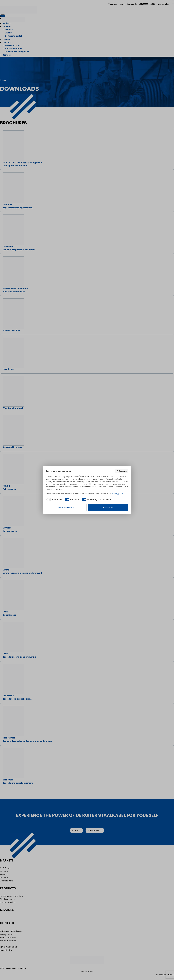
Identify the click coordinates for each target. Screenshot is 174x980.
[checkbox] (54, 500)
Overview (122, 471)
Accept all (108, 508)
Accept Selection (66, 508)
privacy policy (118, 494)
